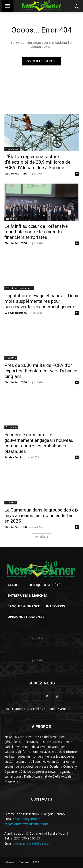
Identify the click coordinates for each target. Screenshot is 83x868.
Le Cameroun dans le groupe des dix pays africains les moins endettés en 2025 (41, 515)
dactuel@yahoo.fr (27, 819)
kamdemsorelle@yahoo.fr (33, 843)
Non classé (12, 149)
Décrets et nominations (19, 288)
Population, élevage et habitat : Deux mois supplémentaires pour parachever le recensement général (41, 301)
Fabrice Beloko (14, 457)
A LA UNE (11, 358)
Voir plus (42, 537)
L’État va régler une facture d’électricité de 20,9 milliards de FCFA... (52, 629)
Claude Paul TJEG (16, 173)
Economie (11, 219)
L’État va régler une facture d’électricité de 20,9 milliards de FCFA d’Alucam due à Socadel (37, 162)
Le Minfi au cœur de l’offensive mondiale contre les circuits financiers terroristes (36, 232)
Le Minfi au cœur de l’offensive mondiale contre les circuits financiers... (51, 651)
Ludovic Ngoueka (16, 313)
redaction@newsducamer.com (26, 824)
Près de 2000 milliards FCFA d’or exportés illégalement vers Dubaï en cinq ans (41, 371)
